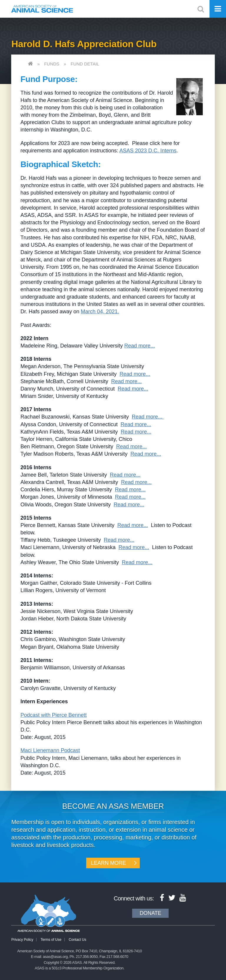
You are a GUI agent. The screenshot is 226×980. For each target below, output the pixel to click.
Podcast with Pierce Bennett (54, 715)
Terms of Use (51, 940)
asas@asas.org (55, 957)
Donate (150, 913)
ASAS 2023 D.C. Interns (148, 151)
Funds (52, 64)
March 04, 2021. (100, 312)
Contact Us (78, 940)
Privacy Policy (22, 940)
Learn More (108, 863)
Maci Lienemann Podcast (50, 750)
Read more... (139, 346)
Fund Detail (85, 64)
